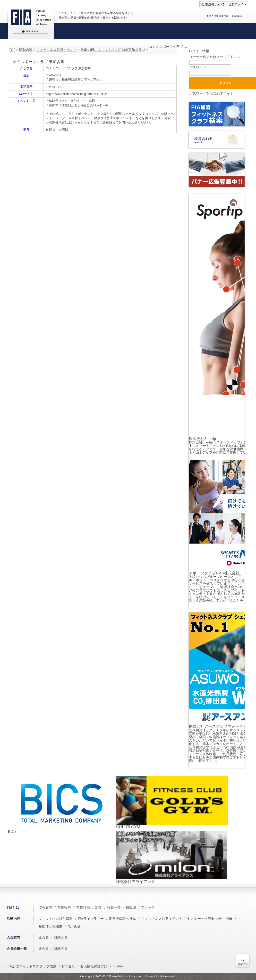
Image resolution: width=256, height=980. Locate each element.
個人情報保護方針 (219, 16)
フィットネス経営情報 (56, 919)
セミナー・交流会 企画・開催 (210, 919)
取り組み (74, 926)
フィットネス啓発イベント (57, 50)
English (238, 16)
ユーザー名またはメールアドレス (215, 57)
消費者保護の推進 (122, 919)
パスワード (198, 67)
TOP (12, 50)
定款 (98, 908)
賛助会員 (61, 937)
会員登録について (213, 4)
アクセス (148, 908)
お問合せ (68, 966)
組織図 (131, 908)
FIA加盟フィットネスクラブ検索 (31, 966)
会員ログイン (238, 4)
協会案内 (45, 908)
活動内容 (26, 50)
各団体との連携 (51, 926)
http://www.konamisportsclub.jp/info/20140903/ (76, 94)
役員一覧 (114, 908)
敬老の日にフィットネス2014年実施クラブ (113, 50)
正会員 (44, 937)
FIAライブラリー (91, 919)
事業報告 (64, 908)
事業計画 (83, 908)
